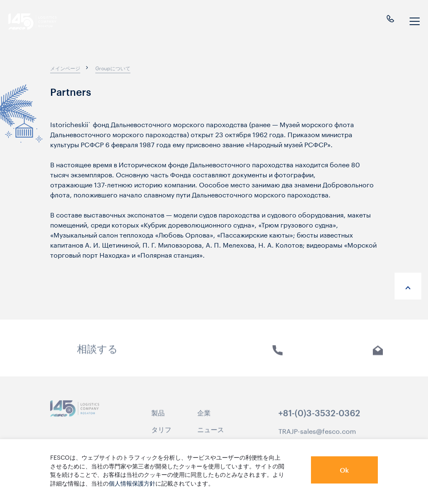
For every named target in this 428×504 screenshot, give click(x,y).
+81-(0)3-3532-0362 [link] (319, 418)
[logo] (40, 22)
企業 (204, 417)
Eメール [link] (378, 357)
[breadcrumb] (65, 68)
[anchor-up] (408, 286)
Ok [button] (344, 470)
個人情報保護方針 (132, 483)
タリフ (161, 434)
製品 (158, 417)
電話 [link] (278, 357)
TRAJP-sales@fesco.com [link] (317, 436)
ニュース (211, 434)
